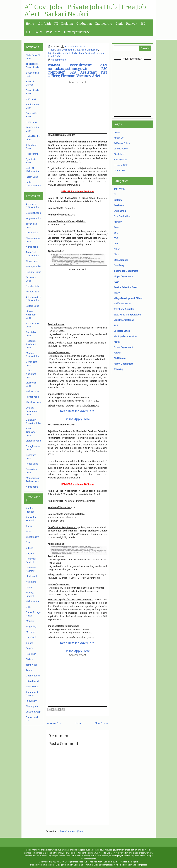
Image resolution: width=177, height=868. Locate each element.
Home (30, 24)
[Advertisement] (144, 88)
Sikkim (29, 659)
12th (58, 50)
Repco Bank (32, 154)
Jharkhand (31, 576)
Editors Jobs (33, 306)
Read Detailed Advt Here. (78, 411)
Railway (132, 24)
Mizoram (31, 632)
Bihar (29, 531)
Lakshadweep (33, 712)
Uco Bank (31, 99)
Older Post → (101, 723)
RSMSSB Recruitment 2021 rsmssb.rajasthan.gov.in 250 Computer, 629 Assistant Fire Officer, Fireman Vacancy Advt (77, 71)
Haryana (30, 553)
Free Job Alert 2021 (75, 47)
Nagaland (31, 637)
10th (53, 50)
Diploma (67, 24)
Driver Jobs (32, 233)
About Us (119, 138)
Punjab (29, 648)
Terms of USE (121, 165)
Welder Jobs (33, 391)
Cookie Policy (121, 149)
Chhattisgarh (32, 537)
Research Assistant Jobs (31, 344)
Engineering (104, 24)
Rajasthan (31, 654)
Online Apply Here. (78, 419)
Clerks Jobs (32, 261)
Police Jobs (32, 464)
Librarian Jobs (33, 441)
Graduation (84, 24)
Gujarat (30, 548)
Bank (119, 24)
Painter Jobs (32, 397)
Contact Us (119, 170)
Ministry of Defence (77, 32)
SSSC (58, 56)
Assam (30, 526)
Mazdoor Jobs (34, 402)
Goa (28, 542)
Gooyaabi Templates (137, 865)
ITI (56, 24)
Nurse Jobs (32, 247)
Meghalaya (32, 627)
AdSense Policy (122, 143)
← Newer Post (54, 723)
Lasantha (78, 865)
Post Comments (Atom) (72, 831)
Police (39, 32)
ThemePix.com (47, 865)
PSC (28, 32)
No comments (58, 60)
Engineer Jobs (33, 218)
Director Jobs (33, 286)
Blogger (134, 862)
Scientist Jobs (33, 213)
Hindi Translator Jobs (31, 432)
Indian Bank (32, 177)
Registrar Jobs (34, 272)
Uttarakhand (32, 681)
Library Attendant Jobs (31, 315)
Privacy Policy (121, 160)
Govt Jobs (80, 50)
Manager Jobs (33, 266)
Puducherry (32, 701)
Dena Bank (31, 122)
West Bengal (32, 687)
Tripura (30, 670)
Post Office (53, 32)
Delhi (29, 607)
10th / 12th (44, 24)
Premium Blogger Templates (98, 865)
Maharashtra (32, 601)
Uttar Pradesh (33, 676)
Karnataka (31, 582)
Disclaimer (119, 154)
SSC (143, 24)
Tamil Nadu (32, 665)
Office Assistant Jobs (31, 374)
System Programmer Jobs (32, 411)
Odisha (30, 643)
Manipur (30, 621)
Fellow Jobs (32, 292)
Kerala (29, 587)
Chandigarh (32, 706)
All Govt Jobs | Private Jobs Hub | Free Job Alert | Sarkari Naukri (85, 11)
